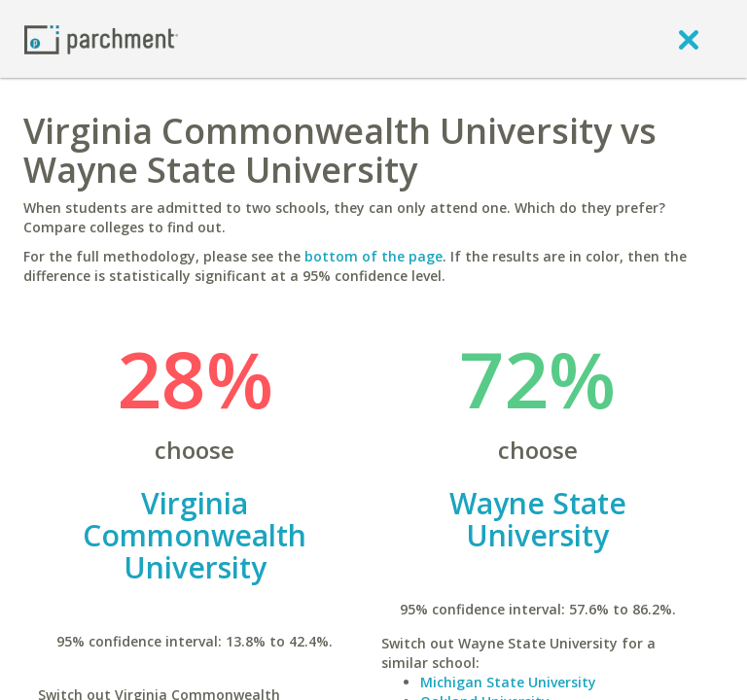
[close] (689, 39)
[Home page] (101, 38)
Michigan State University (508, 682)
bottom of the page (373, 256)
